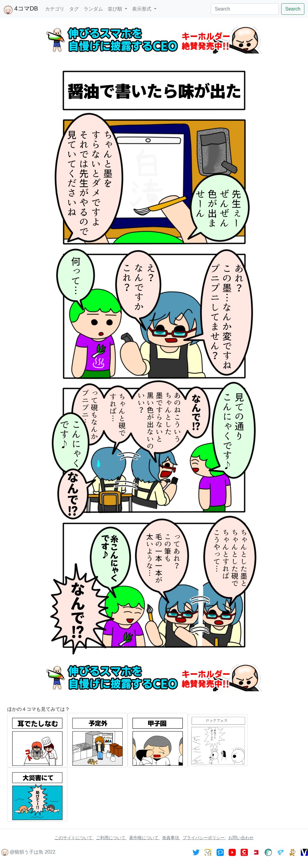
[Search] (245, 9)
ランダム (93, 9)
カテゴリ (55, 9)
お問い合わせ (241, 838)
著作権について (144, 838)
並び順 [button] (115, 9)
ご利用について (111, 838)
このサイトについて (74, 838)
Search (293, 9)
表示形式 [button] (142, 9)
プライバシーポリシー (204, 838)
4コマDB (21, 10)
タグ (74, 9)
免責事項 (171, 838)
